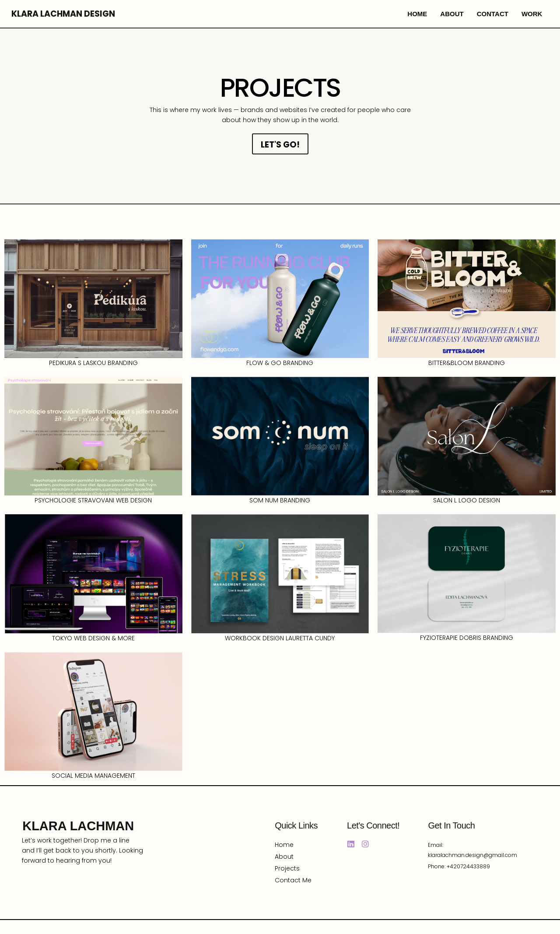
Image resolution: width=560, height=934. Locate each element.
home (417, 14)
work (532, 14)
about (452, 14)
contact (493, 14)
